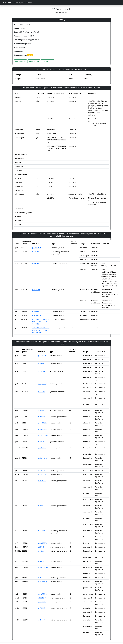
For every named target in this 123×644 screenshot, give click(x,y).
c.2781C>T (42, 598)
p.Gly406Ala (37, 315)
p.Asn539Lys (43, 429)
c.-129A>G (42, 551)
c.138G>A (42, 442)
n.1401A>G (36, 252)
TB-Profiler (6, 3)
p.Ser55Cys (42, 602)
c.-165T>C (42, 471)
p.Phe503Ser (43, 423)
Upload (22, 3)
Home (16, 3)
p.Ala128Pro (43, 474)
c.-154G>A (36, 263)
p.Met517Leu (43, 567)
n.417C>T (42, 531)
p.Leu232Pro (43, 543)
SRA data (29, 3)
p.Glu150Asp (43, 582)
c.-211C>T (42, 620)
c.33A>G (41, 547)
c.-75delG (42, 608)
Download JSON (47, 61)
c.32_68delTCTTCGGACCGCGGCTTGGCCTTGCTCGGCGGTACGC (41, 322)
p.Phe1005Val (43, 435)
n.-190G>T (42, 481)
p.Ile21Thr (36, 290)
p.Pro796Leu (43, 594)
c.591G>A (42, 371)
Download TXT (34, 61)
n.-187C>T (42, 506)
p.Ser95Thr (42, 363)
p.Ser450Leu (37, 248)
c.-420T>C (42, 417)
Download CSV (21, 61)
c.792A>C (42, 410)
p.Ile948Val (42, 448)
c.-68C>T (41, 578)
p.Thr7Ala (42, 561)
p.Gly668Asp (43, 384)
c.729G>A (42, 392)
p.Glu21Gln (42, 356)
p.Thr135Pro (37, 311)
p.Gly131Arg (43, 458)
